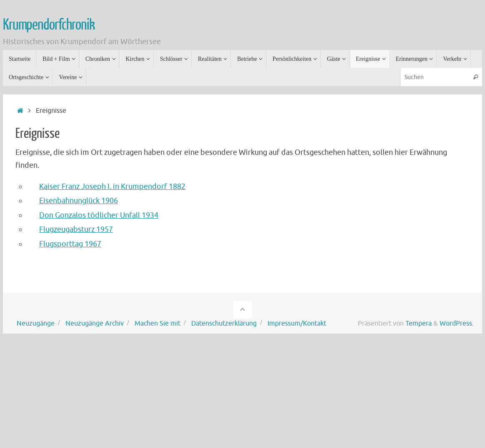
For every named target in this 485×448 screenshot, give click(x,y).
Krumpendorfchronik (49, 25)
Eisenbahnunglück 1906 (79, 201)
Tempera (419, 323)
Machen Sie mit (157, 323)
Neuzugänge (36, 323)
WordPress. (457, 323)
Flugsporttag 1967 (70, 244)
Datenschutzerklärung (224, 323)
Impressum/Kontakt (297, 323)
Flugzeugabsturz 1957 (76, 229)
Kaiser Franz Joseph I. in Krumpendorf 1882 (112, 187)
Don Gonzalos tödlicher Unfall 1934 (99, 215)
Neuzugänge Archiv (95, 323)
